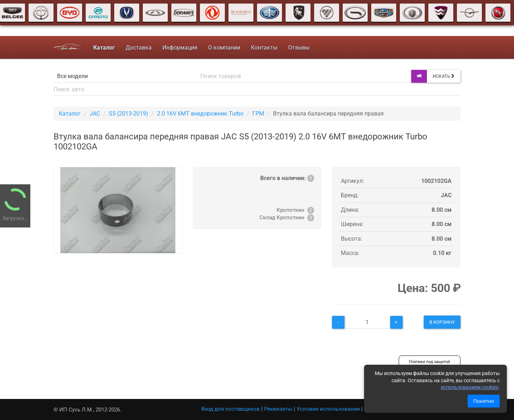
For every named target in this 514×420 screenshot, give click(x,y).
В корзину (442, 322)
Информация (180, 48)
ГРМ (258, 114)
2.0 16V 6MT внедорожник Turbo (200, 114)
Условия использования (328, 409)
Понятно (484, 401)
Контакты (264, 48)
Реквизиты (278, 409)
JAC (95, 114)
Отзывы (299, 48)
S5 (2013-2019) (128, 114)
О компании (224, 48)
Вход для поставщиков (231, 409)
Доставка (139, 48)
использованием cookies (470, 387)
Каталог (70, 114)
